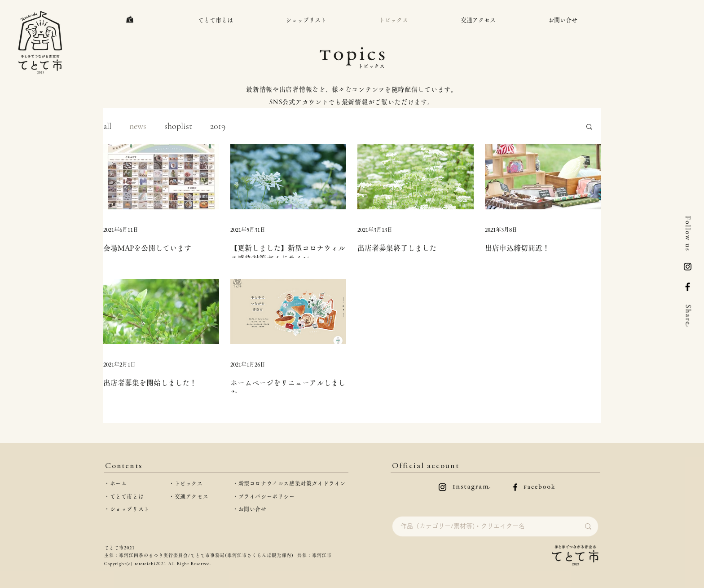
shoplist (178, 126)
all (107, 126)
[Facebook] (688, 287)
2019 (218, 126)
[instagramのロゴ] (442, 487)
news (138, 126)
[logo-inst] (688, 267)
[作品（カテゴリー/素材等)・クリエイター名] (483, 526)
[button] (589, 127)
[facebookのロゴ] (515, 487)
